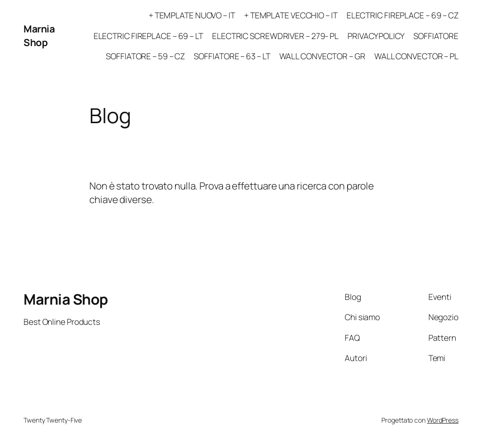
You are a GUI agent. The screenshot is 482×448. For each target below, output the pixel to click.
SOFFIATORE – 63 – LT (232, 56)
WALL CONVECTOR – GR (322, 56)
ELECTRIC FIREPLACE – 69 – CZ (403, 15)
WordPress (443, 420)
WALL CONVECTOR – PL (416, 56)
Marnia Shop (39, 35)
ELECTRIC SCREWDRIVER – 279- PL (275, 36)
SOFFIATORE (436, 36)
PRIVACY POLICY (376, 36)
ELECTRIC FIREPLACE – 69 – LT (148, 36)
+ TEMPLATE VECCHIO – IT (291, 15)
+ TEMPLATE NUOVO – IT (192, 15)
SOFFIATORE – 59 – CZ (145, 56)
